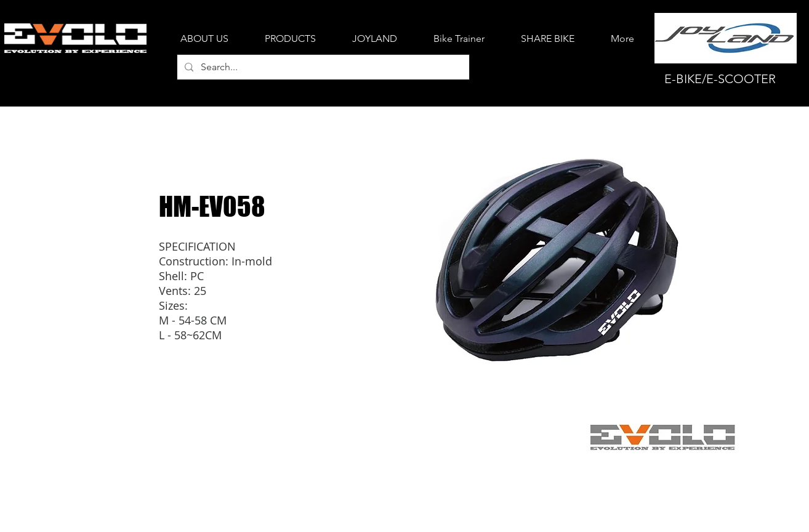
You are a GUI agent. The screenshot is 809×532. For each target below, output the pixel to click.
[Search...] (322, 67)
